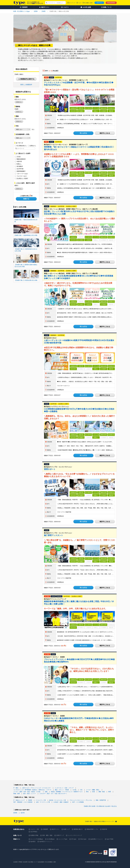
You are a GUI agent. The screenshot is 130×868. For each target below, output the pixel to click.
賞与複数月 (20, 166)
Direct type (83, 839)
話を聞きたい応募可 (22, 178)
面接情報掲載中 (21, 171)
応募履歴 (45, 829)
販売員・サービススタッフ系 (58, 800)
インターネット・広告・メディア (64, 788)
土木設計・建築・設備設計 (61, 802)
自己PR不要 (20, 169)
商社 (87, 792)
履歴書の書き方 (78, 829)
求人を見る (83, 133)
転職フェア (67, 829)
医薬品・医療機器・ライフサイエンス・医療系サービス (67, 792)
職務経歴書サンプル (92, 829)
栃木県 (23, 813)
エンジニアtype (63, 839)
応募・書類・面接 (47, 835)
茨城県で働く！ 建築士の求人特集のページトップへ (100, 821)
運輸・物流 (102, 792)
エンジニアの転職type (37, 839)
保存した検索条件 (26, 85)
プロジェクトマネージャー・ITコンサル (81, 800)
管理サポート (50, 469)
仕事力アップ (60, 835)
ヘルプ (80, 3)
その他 (74, 790)
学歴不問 (19, 161)
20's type (74, 839)
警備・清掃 (17, 794)
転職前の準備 (34, 835)
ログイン (99, 3)
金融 (46, 792)
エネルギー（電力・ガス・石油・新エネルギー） (53, 794)
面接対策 (105, 829)
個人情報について (33, 862)
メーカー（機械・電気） (93, 790)
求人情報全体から (22, 146)
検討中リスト (56, 829)
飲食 (94, 792)
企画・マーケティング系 (43, 802)
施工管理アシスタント (53, 535)
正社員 (19, 157)
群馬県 (15, 813)
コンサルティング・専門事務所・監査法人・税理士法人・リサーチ (32, 790)
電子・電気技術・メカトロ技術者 (23, 802)
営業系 (30, 800)
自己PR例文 (34, 832)
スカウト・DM (35, 829)
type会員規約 (41, 862)
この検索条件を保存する (26, 79)
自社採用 (25, 862)
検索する (26, 199)
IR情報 (20, 862)
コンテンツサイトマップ (75, 835)
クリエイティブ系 (41, 800)
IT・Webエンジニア (19, 800)
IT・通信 (16, 788)
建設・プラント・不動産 (62, 790)
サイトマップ (72, 3)
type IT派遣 (110, 839)
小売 (81, 790)
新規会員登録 (111, 3)
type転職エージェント (97, 839)
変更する (19, 102)
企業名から (33, 146)
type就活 (33, 842)
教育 (110, 792)
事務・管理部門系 (101, 800)
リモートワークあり (22, 174)
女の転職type (51, 839)
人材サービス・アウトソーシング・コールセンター (36, 788)
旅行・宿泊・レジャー (30, 794)
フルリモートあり (22, 176)
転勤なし (19, 164)
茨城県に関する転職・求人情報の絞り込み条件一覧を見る (100, 806)
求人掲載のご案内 (88, 3)
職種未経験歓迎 (21, 159)
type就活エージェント (46, 842)
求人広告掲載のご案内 (51, 862)
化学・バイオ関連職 (78, 802)
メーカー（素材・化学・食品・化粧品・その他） (27, 792)
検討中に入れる (105, 133)
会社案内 (15, 862)
